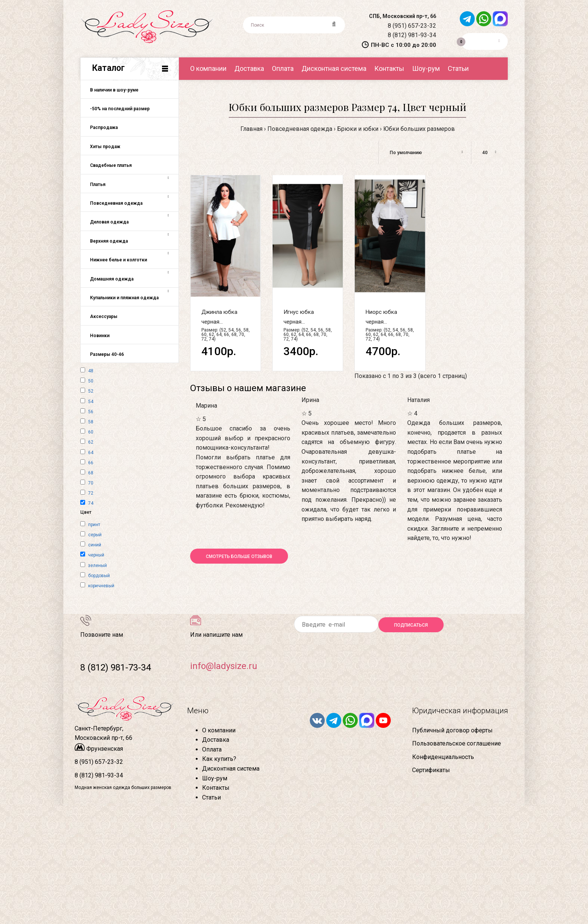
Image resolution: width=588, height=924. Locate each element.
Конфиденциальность (443, 757)
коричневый (101, 586)
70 (91, 483)
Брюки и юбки (358, 129)
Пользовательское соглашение (457, 743)
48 (91, 371)
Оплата (212, 749)
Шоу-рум (215, 778)
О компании (219, 730)
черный (96, 555)
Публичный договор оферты (452, 730)
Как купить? (219, 759)
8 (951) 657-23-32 (412, 26)
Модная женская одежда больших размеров (123, 787)
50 (91, 381)
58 (91, 422)
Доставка (216, 740)
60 (91, 432)
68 (91, 473)
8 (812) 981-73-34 (115, 667)
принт (94, 525)
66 (91, 463)
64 (91, 453)
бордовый (99, 576)
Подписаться (411, 625)
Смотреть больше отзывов (239, 556)
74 (91, 503)
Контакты (216, 788)
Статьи (211, 797)
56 (91, 412)
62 (91, 442)
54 (91, 402)
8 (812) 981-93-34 (412, 35)
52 (91, 391)
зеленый (97, 565)
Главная (251, 129)
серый (95, 535)
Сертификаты (431, 770)
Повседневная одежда (300, 129)
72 (91, 493)
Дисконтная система (231, 769)
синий (95, 545)
